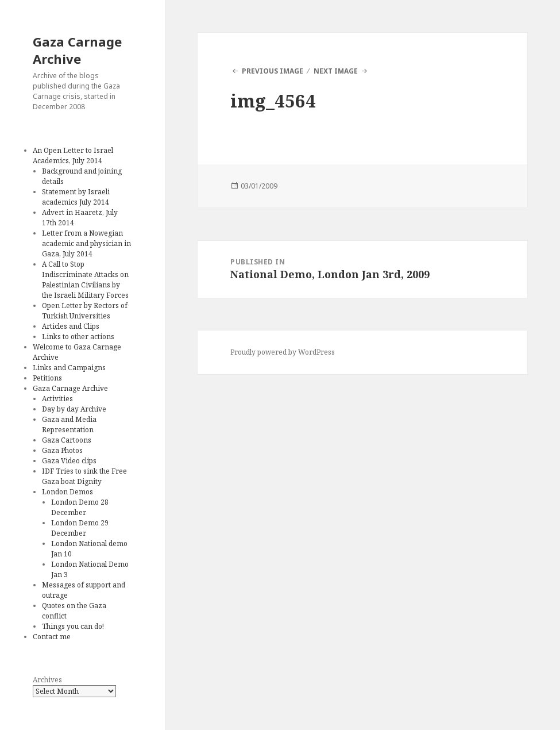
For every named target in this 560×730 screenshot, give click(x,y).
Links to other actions (78, 337)
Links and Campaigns (69, 368)
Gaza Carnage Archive (77, 50)
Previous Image (273, 71)
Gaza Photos (62, 450)
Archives (47, 680)
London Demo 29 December (80, 528)
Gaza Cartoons (67, 440)
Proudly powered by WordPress (283, 352)
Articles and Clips (71, 326)
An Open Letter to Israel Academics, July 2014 (73, 155)
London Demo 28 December (80, 507)
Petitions (47, 378)
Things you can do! (73, 626)
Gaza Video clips (69, 461)
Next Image (336, 71)
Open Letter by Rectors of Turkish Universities (85, 311)
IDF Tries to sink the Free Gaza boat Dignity (84, 476)
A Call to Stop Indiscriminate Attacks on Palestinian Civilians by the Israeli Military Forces (85, 280)
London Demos (67, 492)
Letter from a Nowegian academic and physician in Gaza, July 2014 (86, 243)
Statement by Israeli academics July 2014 (76, 197)
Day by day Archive (74, 409)
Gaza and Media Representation (69, 424)
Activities (57, 399)
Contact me (52, 637)
